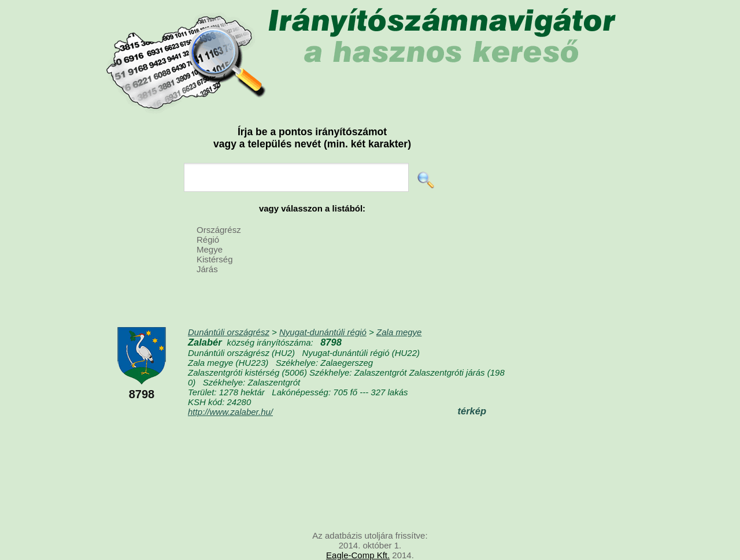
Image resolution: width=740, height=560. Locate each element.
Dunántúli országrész (229, 332)
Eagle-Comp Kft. (358, 555)
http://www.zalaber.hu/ (230, 412)
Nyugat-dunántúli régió (323, 332)
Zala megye (399, 332)
